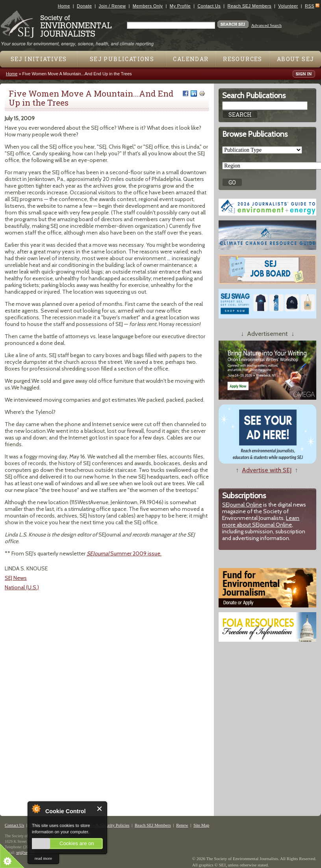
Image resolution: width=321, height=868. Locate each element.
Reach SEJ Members (250, 6)
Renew (182, 825)
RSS (310, 6)
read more (43, 858)
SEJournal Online (242, 505)
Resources (243, 59)
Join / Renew (112, 6)
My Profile (180, 6)
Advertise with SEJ (267, 470)
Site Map (201, 825)
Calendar (191, 59)
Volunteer (288, 6)
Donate (84, 6)
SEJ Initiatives (39, 59)
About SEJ (296, 59)
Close (100, 809)
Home (64, 6)
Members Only (148, 6)
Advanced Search (266, 25)
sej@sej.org (25, 852)
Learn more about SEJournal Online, (261, 521)
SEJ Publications (122, 59)
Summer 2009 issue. (124, 553)
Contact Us (209, 6)
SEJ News (16, 578)
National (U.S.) (22, 587)
